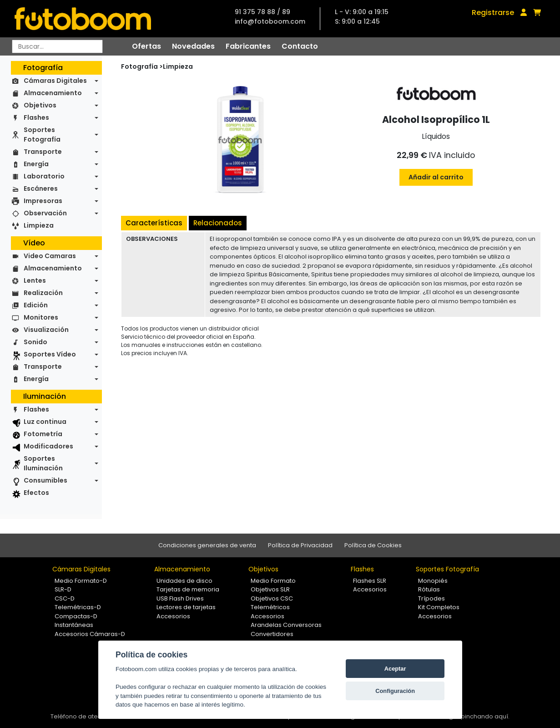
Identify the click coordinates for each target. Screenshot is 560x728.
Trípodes (431, 598)
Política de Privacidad (300, 545)
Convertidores (272, 634)
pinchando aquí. (485, 716)
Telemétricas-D (78, 607)
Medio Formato (273, 581)
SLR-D (63, 589)
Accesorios (173, 616)
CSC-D (65, 598)
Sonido (35, 342)
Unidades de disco (184, 581)
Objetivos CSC (272, 598)
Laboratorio (44, 176)
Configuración (395, 691)
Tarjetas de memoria (188, 589)
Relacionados (218, 223)
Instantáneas (74, 625)
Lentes (35, 280)
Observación (45, 213)
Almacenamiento (53, 93)
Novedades (193, 46)
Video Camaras (50, 256)
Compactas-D (76, 616)
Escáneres (41, 188)
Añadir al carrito (436, 177)
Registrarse (493, 13)
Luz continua (45, 422)
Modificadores (48, 446)
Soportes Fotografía (42, 135)
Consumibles (45, 480)
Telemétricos (270, 607)
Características (154, 223)
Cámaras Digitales (55, 81)
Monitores (41, 317)
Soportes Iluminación (43, 463)
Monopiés (433, 581)
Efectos (36, 493)
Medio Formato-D (81, 581)
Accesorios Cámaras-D (90, 634)
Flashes (36, 117)
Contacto (300, 46)
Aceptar (395, 669)
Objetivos (40, 105)
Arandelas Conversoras (286, 625)
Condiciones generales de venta (207, 545)
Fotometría (43, 434)
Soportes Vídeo (50, 354)
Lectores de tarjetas (186, 607)
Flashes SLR (370, 581)
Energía (36, 164)
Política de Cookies (373, 545)
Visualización (46, 330)
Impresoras (43, 201)
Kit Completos (439, 607)
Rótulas (429, 589)
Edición (36, 305)
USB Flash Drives (180, 598)
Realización (43, 293)
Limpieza (39, 225)
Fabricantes (248, 46)
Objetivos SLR (270, 589)
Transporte (43, 152)
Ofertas (146, 46)
